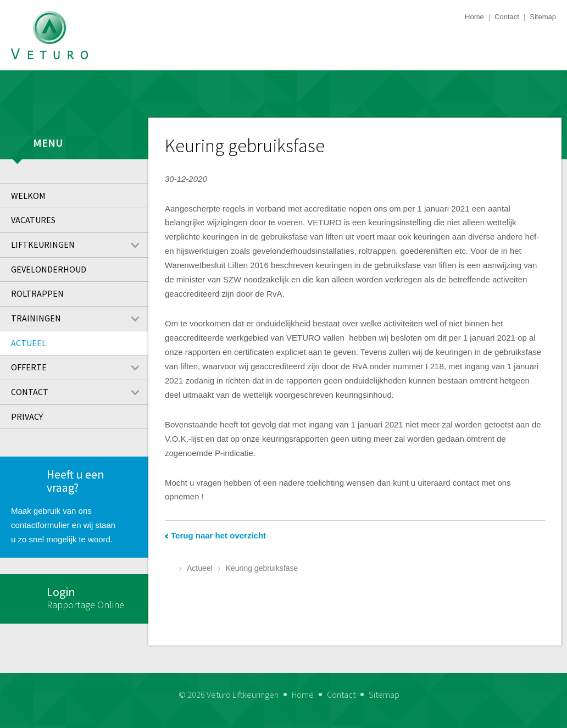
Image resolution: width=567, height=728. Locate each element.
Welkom (28, 196)
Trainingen (80, 319)
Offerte (80, 368)
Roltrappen (37, 293)
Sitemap (543, 17)
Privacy (27, 416)
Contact (507, 17)
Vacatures (33, 220)
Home (474, 17)
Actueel (29, 343)
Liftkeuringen (80, 245)
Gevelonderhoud (49, 269)
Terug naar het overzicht (218, 535)
